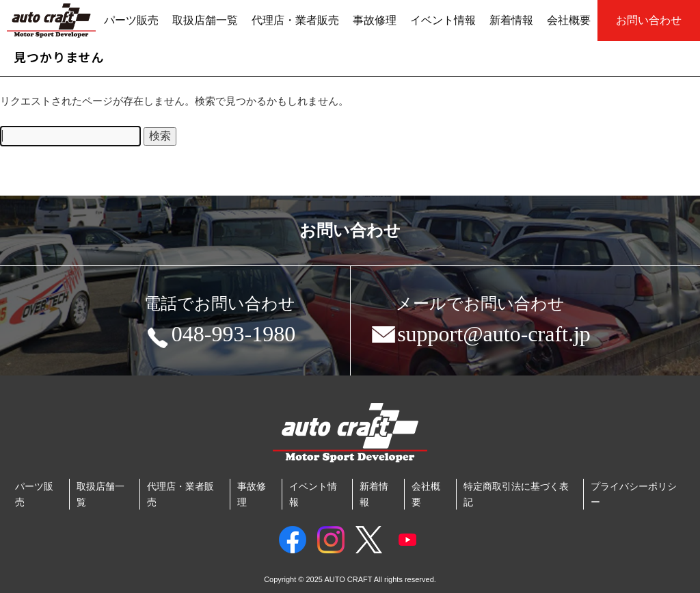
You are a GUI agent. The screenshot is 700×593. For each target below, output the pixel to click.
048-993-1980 (220, 337)
